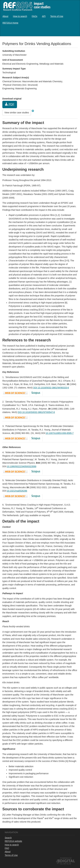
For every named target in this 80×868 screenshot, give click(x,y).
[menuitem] (5, 16)
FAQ (7, 848)
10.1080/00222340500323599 (22, 466)
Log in (74, 32)
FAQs (34, 16)
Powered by (66, 858)
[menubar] (40, 20)
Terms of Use (57, 16)
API (44, 16)
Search (8, 838)
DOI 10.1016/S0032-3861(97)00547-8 (36, 412)
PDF (10, 104)
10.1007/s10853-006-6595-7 (60, 433)
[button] (33, 111)
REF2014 (26, 6)
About (5, 16)
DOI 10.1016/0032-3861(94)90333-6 (51, 388)
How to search (20, 16)
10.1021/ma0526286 (17, 491)
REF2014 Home (10, 23)
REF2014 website (13, 841)
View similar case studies (17, 113)
